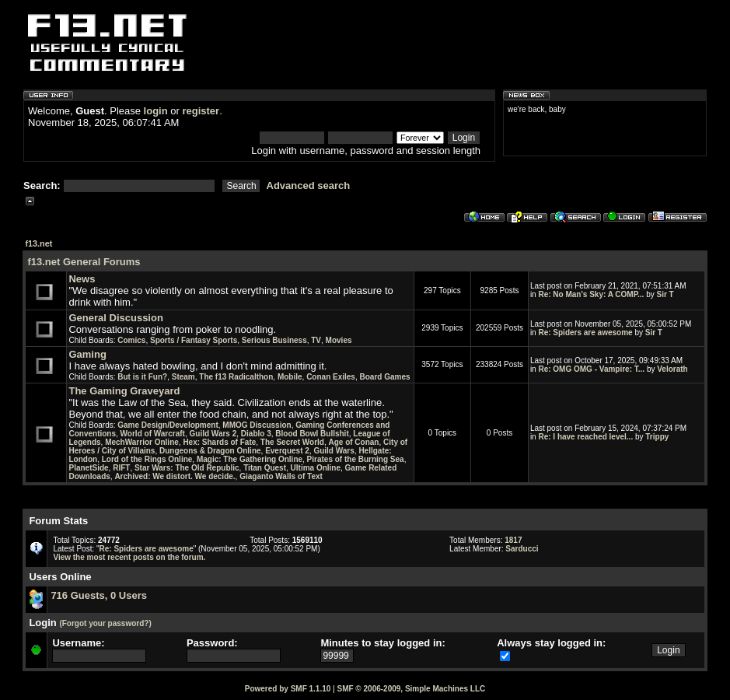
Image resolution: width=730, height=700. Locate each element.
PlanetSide (88, 468)
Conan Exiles (331, 377)
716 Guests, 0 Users (99, 595)
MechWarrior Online (142, 442)
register (201, 111)
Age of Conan (353, 442)
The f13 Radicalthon (236, 377)
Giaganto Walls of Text (281, 476)
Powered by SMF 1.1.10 (288, 689)
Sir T (665, 294)
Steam (183, 377)
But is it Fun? (142, 377)
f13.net (38, 243)
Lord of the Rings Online (147, 459)
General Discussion (115, 318)
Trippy (657, 437)
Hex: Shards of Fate (219, 442)
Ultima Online (316, 468)
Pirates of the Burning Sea (356, 459)
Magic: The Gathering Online (250, 459)
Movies (339, 340)
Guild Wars (334, 451)
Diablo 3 (256, 434)
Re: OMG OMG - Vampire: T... (591, 369)
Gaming (87, 354)
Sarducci (522, 549)
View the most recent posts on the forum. (129, 557)
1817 (513, 540)
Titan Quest (265, 468)
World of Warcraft (153, 434)
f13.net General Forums (84, 262)
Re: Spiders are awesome (585, 332)
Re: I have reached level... (585, 437)
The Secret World (292, 442)
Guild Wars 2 (213, 434)
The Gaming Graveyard (124, 391)
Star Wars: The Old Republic (187, 468)
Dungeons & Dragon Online (210, 451)
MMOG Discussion (257, 425)
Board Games (385, 377)
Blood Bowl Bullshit (312, 434)
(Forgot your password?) (105, 623)
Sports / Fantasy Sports (194, 340)
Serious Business (274, 340)
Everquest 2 (287, 451)
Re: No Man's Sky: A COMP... (591, 294)
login (156, 111)
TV (316, 340)
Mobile (290, 377)
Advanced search (309, 185)
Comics (131, 340)
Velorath (672, 369)
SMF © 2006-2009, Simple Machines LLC (411, 689)
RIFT (121, 468)
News (82, 279)
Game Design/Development (168, 425)
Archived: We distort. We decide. (175, 476)
